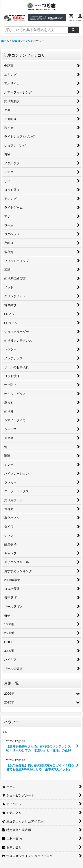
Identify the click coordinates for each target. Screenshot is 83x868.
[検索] (74, 30)
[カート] (71, 18)
